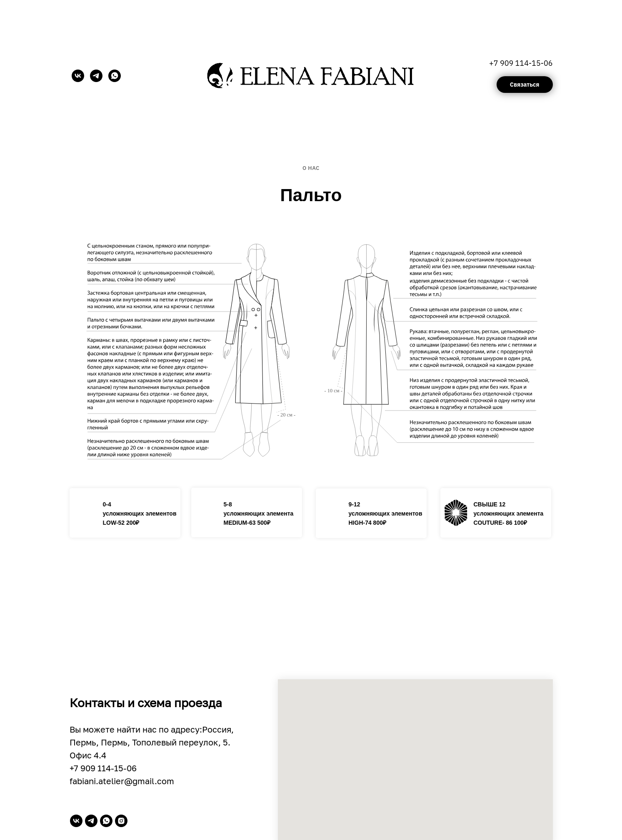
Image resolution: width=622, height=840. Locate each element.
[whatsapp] (115, 76)
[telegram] (96, 76)
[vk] (78, 76)
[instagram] (121, 821)
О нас (311, 168)
